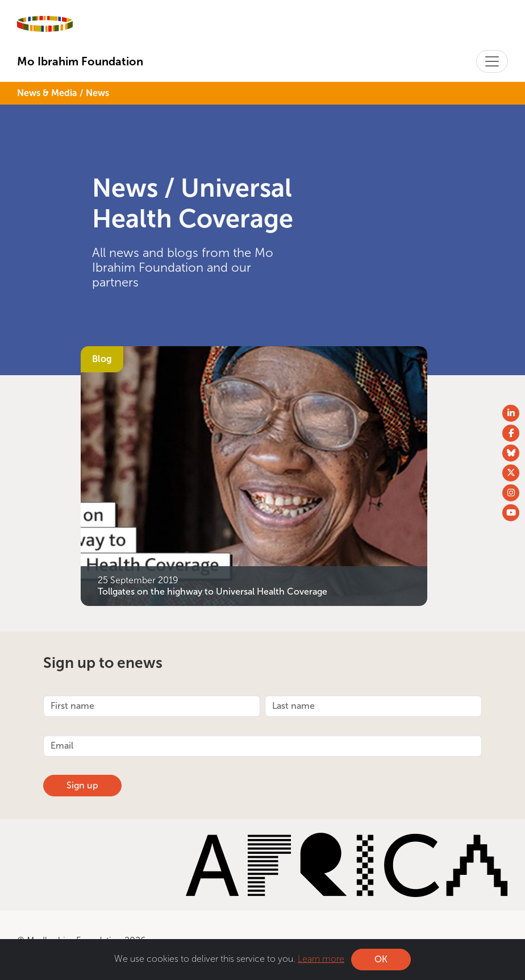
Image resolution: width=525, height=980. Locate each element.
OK (381, 959)
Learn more (321, 959)
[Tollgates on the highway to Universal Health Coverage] (254, 475)
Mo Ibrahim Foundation (80, 61)
